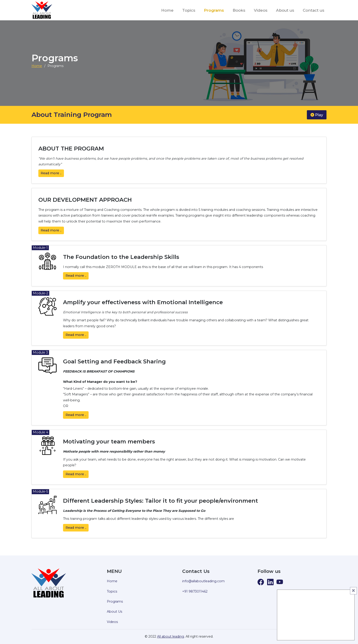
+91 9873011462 (195, 591)
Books (239, 10)
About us (285, 10)
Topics (189, 10)
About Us (115, 612)
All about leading (171, 636)
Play (317, 115)
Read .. (51, 173)
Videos (261, 10)
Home (167, 10)
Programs (214, 10)
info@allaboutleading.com (203, 581)
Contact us (313, 10)
